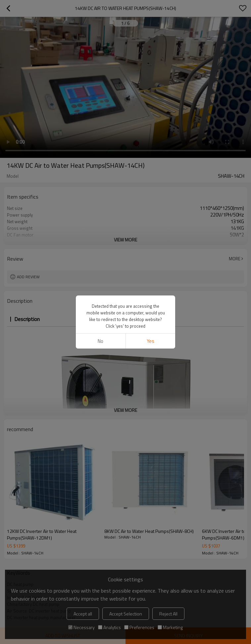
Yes (151, 341)
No (100, 341)
